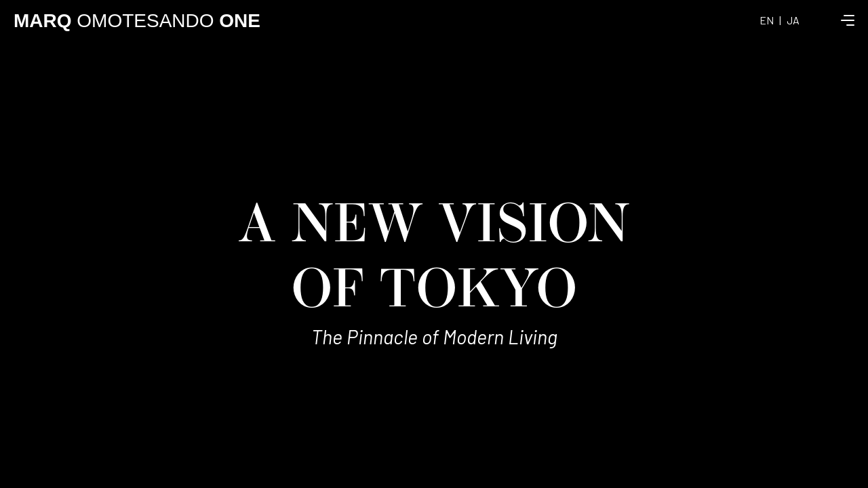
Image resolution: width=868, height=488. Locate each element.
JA (793, 20)
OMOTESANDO (137, 21)
